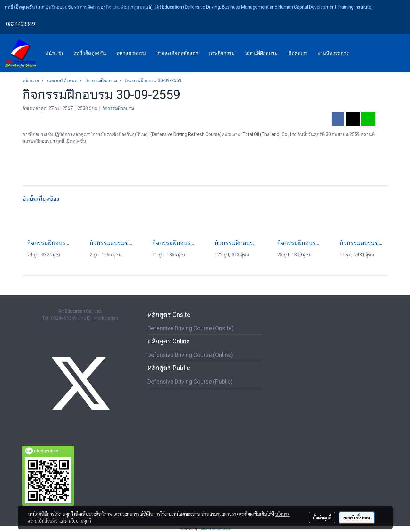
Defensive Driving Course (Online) (190, 355)
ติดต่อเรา (298, 53)
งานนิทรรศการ (333, 53)
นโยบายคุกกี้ (80, 521)
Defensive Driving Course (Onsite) (191, 328)
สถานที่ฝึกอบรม (261, 53)
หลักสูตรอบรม (131, 53)
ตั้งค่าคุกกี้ (322, 518)
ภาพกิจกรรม (222, 53)
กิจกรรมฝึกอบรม (118, 108)
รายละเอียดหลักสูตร (177, 53)
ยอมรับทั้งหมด (357, 518)
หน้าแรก (54, 53)
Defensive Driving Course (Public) (190, 381)
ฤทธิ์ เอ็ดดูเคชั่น (90, 53)
